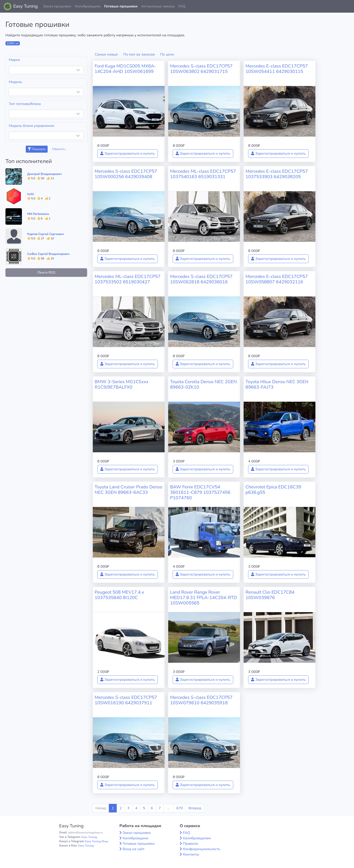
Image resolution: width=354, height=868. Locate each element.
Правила (190, 844)
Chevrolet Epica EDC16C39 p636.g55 (273, 490)
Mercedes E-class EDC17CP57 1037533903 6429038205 (277, 174)
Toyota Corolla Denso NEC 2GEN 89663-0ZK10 (203, 384)
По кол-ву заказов (139, 54)
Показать (37, 149)
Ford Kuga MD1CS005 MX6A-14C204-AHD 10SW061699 (125, 69)
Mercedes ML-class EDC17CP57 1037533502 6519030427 (128, 279)
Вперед (195, 808)
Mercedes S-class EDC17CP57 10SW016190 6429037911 (126, 700)
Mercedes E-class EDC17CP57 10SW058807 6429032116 (277, 279)
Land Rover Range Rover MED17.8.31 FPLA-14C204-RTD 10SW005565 (203, 598)
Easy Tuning (26, 6)
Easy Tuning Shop (97, 841)
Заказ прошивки (57, 6)
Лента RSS (46, 273)
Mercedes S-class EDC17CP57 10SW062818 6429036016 (201, 279)
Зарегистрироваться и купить (128, 154)
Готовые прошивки (121, 6)
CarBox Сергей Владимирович (49, 254)
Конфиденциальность (201, 849)
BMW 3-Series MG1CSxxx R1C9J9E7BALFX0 (122, 384)
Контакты (191, 854)
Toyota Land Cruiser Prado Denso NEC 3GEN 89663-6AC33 (128, 490)
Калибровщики (88, 6)
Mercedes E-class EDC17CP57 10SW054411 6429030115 (277, 69)
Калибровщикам (197, 838)
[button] (347, 6)
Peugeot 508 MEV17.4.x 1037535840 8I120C (119, 595)
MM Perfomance (38, 214)
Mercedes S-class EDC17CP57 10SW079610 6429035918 (201, 700)
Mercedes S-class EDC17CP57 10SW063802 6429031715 (201, 69)
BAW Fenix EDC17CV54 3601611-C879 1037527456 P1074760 (200, 492)
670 (180, 808)
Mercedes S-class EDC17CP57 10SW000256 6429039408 (126, 174)
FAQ (182, 6)
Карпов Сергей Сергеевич (46, 234)
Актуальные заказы (158, 6)
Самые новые (106, 54)
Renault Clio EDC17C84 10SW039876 (270, 595)
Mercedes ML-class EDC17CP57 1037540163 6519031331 (203, 174)
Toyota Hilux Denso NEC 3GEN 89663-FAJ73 (277, 384)
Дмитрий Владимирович (45, 174)
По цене (167, 54)
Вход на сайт (134, 849)
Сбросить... (60, 149)
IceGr (31, 194)
